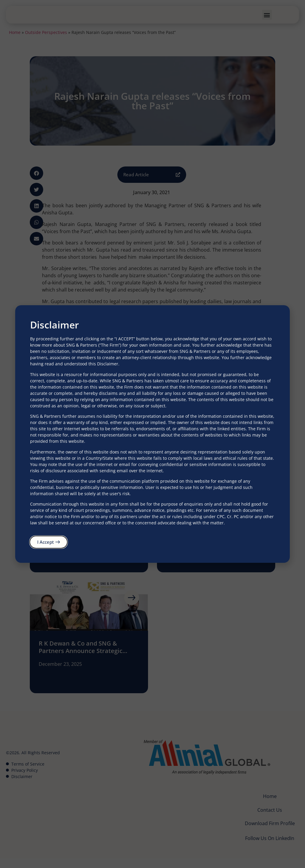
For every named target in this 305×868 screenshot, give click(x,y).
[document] (152, 434)
